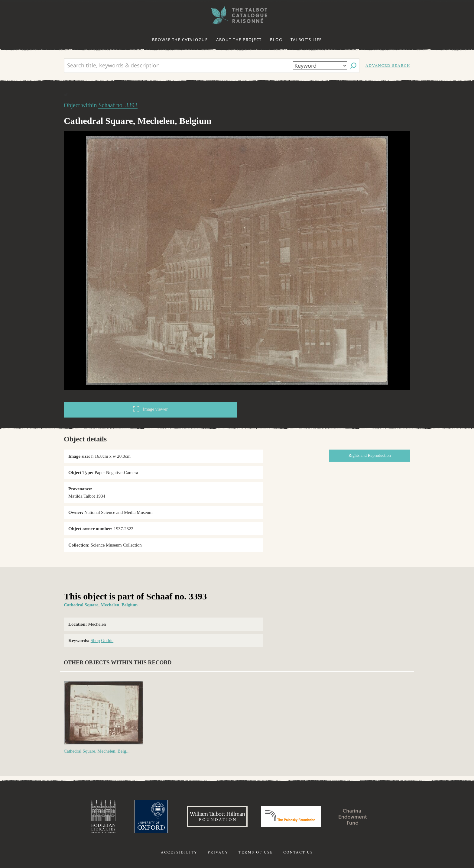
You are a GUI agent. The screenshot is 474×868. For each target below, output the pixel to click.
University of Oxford (151, 817)
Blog (276, 40)
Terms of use (256, 852)
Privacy (218, 852)
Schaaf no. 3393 (118, 105)
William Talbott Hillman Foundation (217, 817)
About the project (239, 40)
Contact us (298, 852)
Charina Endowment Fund (353, 817)
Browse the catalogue (180, 40)
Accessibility (179, 852)
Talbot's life (306, 40)
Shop (95, 641)
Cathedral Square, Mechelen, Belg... (97, 751)
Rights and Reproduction (370, 455)
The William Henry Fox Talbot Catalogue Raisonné (237, 15)
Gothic (107, 641)
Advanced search (388, 65)
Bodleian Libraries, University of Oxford (103, 817)
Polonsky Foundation (291, 817)
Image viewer (150, 409)
